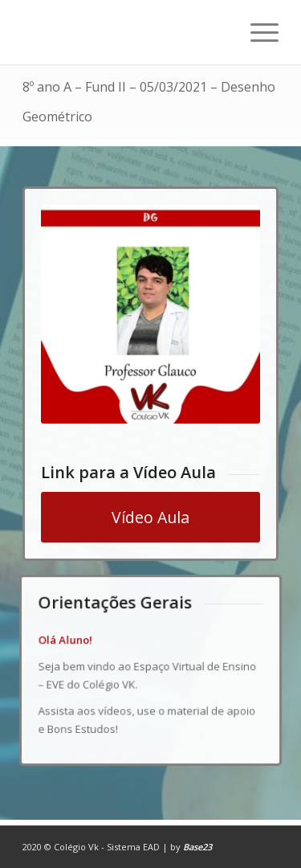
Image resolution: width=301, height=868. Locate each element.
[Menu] (256, 32)
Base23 (197, 847)
